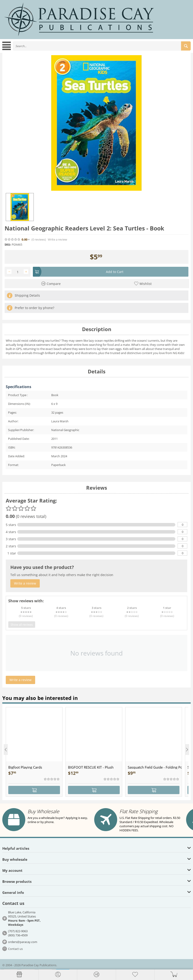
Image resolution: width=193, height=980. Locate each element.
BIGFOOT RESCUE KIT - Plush (91, 767)
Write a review (57, 240)
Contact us (15, 949)
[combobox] (102, 46)
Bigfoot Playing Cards (25, 767)
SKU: (8, 245)
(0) (39, 240)
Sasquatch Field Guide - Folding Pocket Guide (155, 767)
